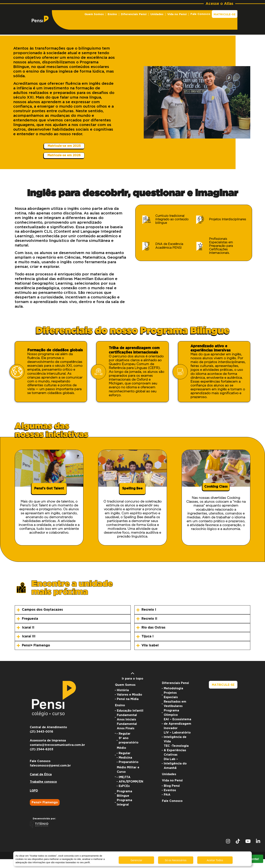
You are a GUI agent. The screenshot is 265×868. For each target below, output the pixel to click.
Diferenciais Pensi (134, 14)
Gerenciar (136, 860)
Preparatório (129, 771)
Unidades (157, 14)
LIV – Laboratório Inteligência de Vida (177, 746)
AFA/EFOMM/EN (131, 790)
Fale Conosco (200, 14)
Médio (121, 757)
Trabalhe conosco (43, 791)
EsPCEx (124, 795)
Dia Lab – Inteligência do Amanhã (175, 772)
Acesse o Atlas (219, 4)
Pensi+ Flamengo (45, 811)
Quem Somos (94, 14)
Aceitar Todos (215, 860)
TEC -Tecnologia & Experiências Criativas (176, 759)
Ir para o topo (132, 684)
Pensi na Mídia (128, 708)
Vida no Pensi (177, 14)
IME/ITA (125, 786)
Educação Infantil (130, 720)
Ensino (112, 14)
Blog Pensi (172, 795)
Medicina (125, 766)
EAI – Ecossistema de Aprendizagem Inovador (177, 733)
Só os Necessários (176, 860)
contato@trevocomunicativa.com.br (57, 754)
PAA (167, 804)
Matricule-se (225, 14)
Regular (125, 743)
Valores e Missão (129, 703)
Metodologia (173, 697)
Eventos (170, 799)
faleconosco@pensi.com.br (50, 774)
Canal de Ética (41, 783)
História (123, 699)
